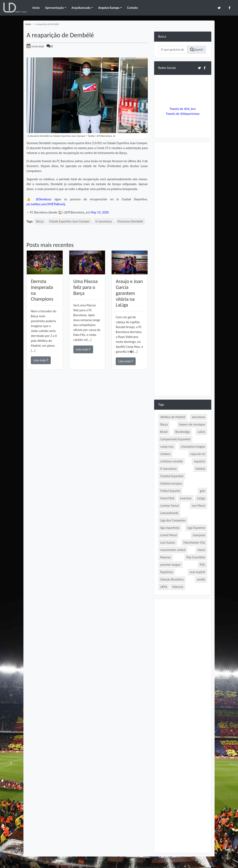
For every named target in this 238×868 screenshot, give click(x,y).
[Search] (173, 50)
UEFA (164, 587)
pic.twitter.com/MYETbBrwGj (46, 204)
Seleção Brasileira (172, 579)
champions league (193, 447)
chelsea (165, 454)
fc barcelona (104, 221)
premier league (170, 565)
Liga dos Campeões (173, 520)
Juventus (186, 498)
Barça (40, 221)
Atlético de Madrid (173, 417)
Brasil (164, 432)
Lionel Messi (169, 535)
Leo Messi (198, 506)
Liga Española (196, 528)
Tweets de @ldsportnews (183, 114)
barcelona (199, 417)
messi (201, 550)
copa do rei (198, 454)
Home (28, 24)
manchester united (173, 550)
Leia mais (41, 360)
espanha (199, 461)
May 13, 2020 (100, 212)
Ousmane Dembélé (130, 221)
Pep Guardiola (196, 557)
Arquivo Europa (109, 8)
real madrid (197, 572)
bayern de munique (192, 424)
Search (197, 50)
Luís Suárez (168, 542)
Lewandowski (169, 513)
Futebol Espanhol (172, 476)
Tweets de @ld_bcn (183, 109)
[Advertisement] (87, 428)
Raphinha (167, 572)
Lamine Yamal (169, 506)
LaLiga (201, 498)
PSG (202, 565)
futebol (200, 469)
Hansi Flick (167, 498)
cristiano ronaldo (172, 461)
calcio (201, 432)
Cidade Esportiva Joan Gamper (69, 221)
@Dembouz (44, 199)
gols (202, 491)
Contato (132, 8)
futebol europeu (171, 483)
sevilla (201, 579)
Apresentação (54, 8)
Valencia (178, 587)
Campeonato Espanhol (175, 439)
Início (36, 8)
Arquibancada (81, 8)
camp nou (167, 447)
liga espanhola (170, 528)
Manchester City (194, 542)
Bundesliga (183, 432)
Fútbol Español (170, 491)
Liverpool (199, 535)
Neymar (166, 557)
